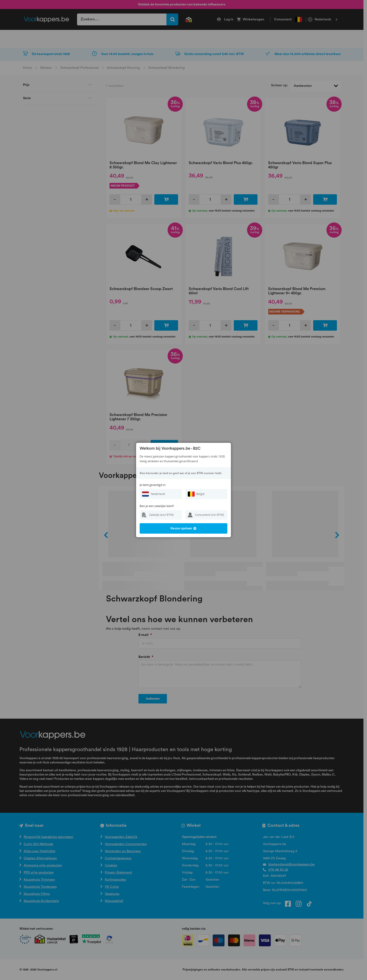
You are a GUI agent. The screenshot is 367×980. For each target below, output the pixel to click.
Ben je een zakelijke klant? (157, 506)
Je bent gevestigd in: (153, 485)
